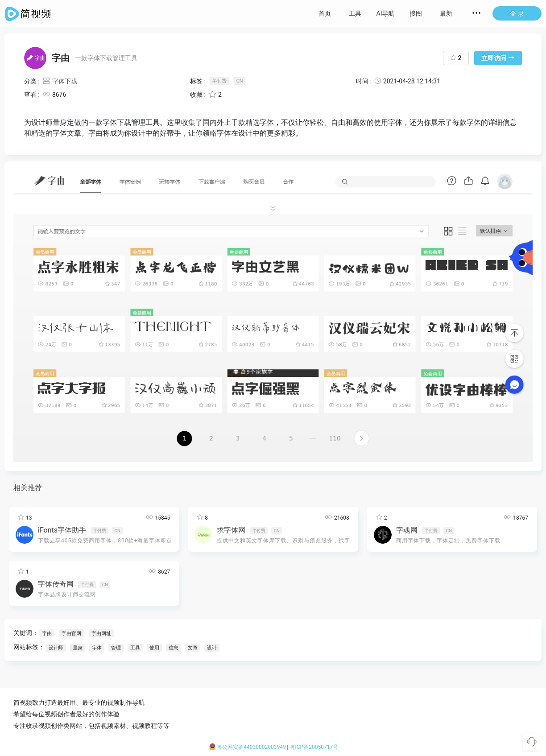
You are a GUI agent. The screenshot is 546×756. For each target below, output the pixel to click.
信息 (174, 647)
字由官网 (71, 633)
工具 (355, 13)
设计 (212, 647)
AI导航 (386, 13)
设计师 (56, 647)
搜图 (416, 13)
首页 (325, 13)
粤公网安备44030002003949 (248, 747)
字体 (97, 647)
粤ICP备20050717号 (314, 747)
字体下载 (60, 81)
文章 (193, 647)
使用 (154, 647)
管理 (116, 647)
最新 (446, 13)
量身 (78, 647)
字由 (47, 633)
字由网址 (101, 633)
